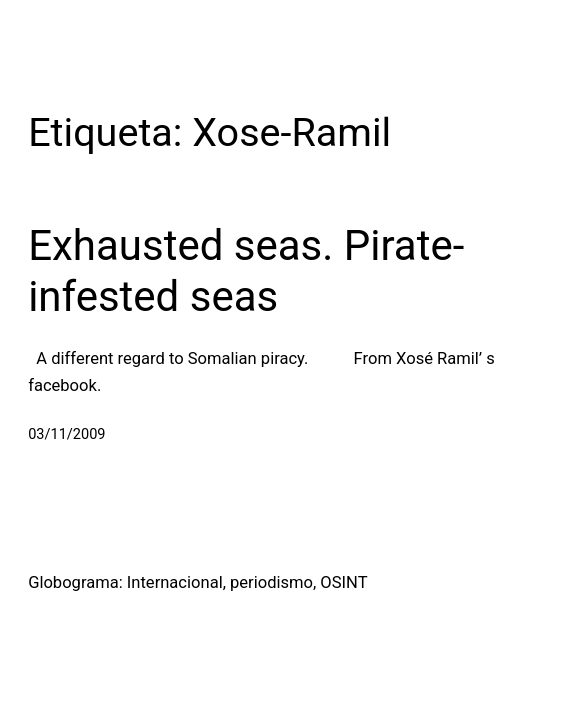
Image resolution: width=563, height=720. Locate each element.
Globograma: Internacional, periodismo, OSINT (197, 582)
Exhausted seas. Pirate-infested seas (246, 270)
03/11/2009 (66, 434)
